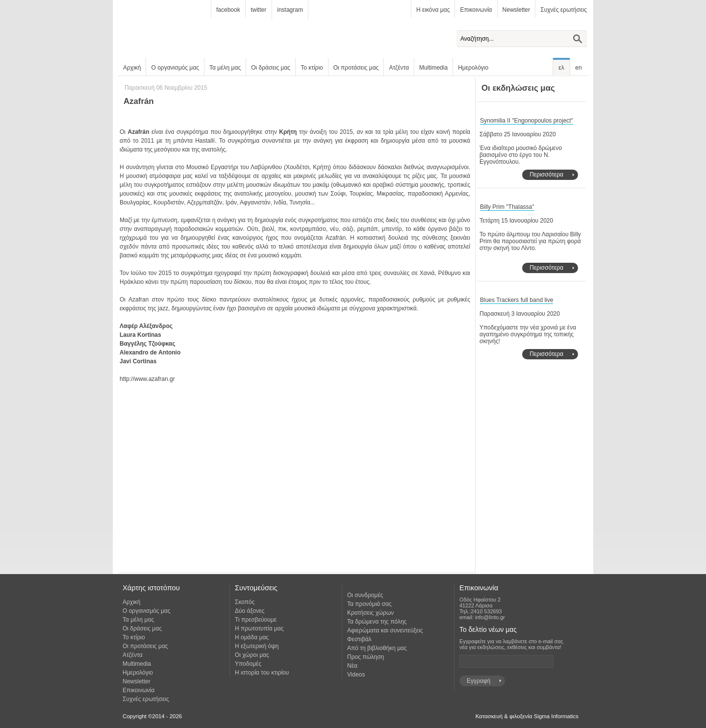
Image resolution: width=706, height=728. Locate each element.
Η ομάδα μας (252, 637)
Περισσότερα (546, 175)
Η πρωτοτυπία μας (259, 628)
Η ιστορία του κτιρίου (262, 673)
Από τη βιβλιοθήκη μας (377, 648)
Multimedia (433, 68)
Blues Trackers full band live (517, 300)
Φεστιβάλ (359, 639)
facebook (228, 10)
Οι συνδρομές (365, 595)
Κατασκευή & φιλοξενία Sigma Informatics (527, 716)
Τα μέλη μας (225, 68)
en (578, 68)
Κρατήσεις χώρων (370, 613)
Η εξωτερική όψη (257, 646)
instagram (290, 10)
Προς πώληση (366, 657)
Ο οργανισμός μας (175, 68)
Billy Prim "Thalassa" (507, 207)
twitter (258, 10)
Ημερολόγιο (473, 68)
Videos (356, 675)
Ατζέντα (399, 68)
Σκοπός (245, 602)
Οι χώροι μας (252, 655)
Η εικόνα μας (433, 10)
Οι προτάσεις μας (356, 68)
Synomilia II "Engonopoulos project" (527, 121)
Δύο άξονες (250, 611)
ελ (561, 68)
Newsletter (517, 10)
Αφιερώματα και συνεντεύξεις (385, 630)
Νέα (352, 666)
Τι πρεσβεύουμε (256, 620)
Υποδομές (248, 664)
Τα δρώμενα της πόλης (377, 622)
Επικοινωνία (476, 10)
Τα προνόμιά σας (369, 604)
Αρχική (132, 68)
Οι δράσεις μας (271, 68)
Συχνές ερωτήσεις (564, 10)
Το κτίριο (312, 68)
